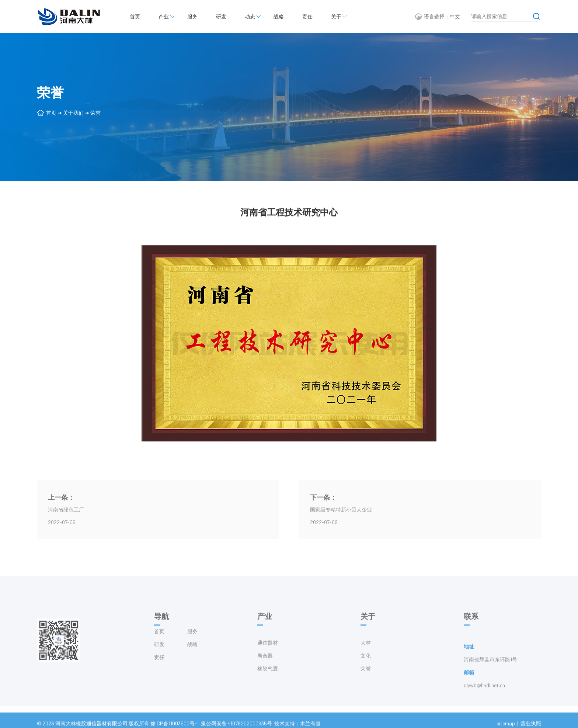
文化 (366, 667)
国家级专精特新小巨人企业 (341, 509)
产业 (164, 16)
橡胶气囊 (268, 680)
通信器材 (268, 654)
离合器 (265, 667)
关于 (336, 16)
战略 (279, 16)
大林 (366, 654)
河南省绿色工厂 (66, 509)
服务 (192, 16)
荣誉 (95, 113)
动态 (250, 16)
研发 (221, 16)
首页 (135, 16)
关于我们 (73, 113)
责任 (307, 16)
